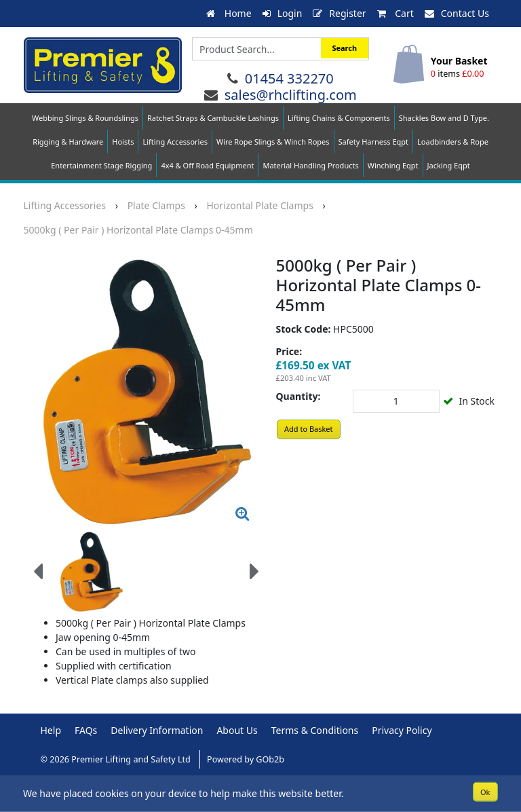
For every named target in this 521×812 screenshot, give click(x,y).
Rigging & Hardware (68, 142)
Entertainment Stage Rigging (101, 165)
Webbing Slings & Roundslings (85, 118)
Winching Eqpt (393, 165)
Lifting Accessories (175, 142)
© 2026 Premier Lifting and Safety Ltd (117, 759)
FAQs (86, 730)
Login (283, 13)
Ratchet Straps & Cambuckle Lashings (213, 118)
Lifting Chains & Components (339, 118)
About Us (237, 730)
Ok (485, 791)
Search (344, 48)
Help (51, 730)
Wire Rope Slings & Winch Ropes (273, 142)
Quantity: (298, 396)
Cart (395, 13)
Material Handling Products (310, 165)
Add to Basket (309, 429)
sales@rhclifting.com (291, 95)
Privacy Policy (402, 730)
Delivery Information (157, 730)
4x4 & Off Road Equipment (207, 165)
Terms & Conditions (315, 730)
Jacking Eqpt (449, 165)
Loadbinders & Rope (453, 142)
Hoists (123, 142)
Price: (289, 351)
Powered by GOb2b (246, 759)
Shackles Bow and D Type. (444, 118)
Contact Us (457, 13)
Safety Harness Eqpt (374, 142)
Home (229, 13)
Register (339, 13)
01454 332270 (289, 78)
